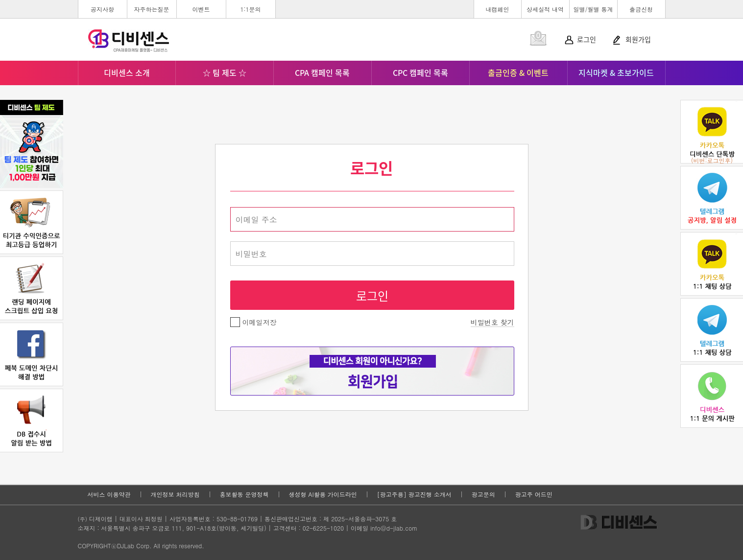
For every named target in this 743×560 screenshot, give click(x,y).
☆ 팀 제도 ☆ (225, 72)
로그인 (587, 39)
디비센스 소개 (127, 72)
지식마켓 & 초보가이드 (616, 72)
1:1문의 (250, 9)
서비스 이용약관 (109, 494)
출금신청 (641, 9)
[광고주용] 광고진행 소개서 (414, 494)
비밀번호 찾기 (492, 322)
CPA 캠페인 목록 (322, 72)
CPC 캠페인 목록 (420, 72)
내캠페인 (498, 9)
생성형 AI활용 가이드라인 (323, 494)
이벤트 (201, 9)
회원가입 (638, 39)
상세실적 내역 (545, 9)
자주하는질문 (152, 9)
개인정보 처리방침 (175, 494)
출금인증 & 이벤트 (518, 72)
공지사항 (102, 9)
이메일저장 (253, 322)
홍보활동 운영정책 (244, 494)
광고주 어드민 (534, 494)
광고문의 (483, 494)
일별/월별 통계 (593, 9)
